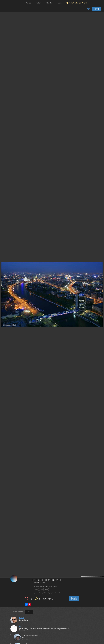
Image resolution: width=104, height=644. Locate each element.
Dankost (21, 618)
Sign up (96, 9)
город (36, 589)
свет (41, 589)
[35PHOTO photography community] (13, 3)
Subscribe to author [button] (74, 599)
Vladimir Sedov (39, 583)
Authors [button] (39, 3)
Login (88, 9)
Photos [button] (29, 3)
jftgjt (20, 627)
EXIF (29, 612)
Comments (18, 612)
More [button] (60, 3)
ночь (46, 589)
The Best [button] (50, 3)
